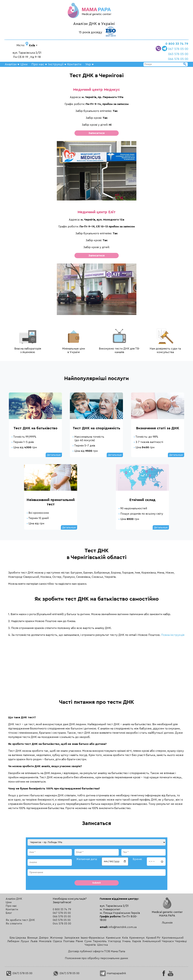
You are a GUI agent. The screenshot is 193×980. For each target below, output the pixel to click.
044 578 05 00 (62, 924)
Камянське (113, 938)
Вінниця (32, 938)
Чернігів (90, 945)
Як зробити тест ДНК (20, 920)
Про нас (11, 906)
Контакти (74, 64)
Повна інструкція (173, 635)
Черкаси (168, 941)
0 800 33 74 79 (177, 44)
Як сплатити (14, 924)
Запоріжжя (72, 938)
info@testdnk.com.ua (123, 927)
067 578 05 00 (178, 49)
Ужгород (114, 941)
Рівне (79, 941)
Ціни (24, 64)
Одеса (57, 941)
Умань (126, 941)
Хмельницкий (152, 941)
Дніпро (44, 938)
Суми (88, 941)
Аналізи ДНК (14, 899)
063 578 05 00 (178, 54)
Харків (137, 941)
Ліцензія (167, 923)
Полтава (69, 941)
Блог (9, 913)
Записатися (97, 133)
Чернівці (181, 941)
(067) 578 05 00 (19, 973)
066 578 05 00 (178, 59)
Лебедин (13, 941)
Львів (34, 941)
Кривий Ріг (153, 938)
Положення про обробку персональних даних (97, 958)
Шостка (102, 945)
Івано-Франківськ (93, 938)
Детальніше (54, 455)
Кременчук (137, 938)
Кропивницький (173, 938)
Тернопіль (100, 941)
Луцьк (25, 941)
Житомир (56, 938)
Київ (125, 938)
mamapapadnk (113, 973)
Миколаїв (45, 941)
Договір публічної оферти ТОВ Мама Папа (97, 951)
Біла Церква (18, 938)
